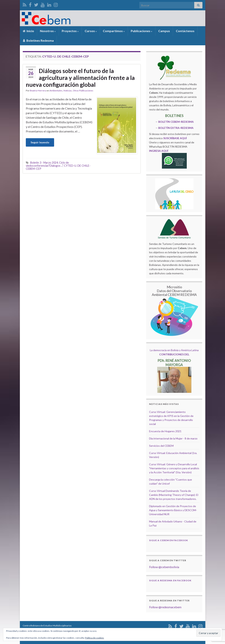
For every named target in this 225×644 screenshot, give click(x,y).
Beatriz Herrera (38, 91)
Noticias (68, 91)
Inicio (28, 31)
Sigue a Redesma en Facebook (170, 580)
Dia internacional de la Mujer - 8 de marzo (173, 438)
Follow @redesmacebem (165, 607)
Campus (164, 31)
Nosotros (48, 31)
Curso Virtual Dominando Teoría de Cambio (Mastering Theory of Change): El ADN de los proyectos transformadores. (174, 495)
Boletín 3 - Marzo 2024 (44, 163)
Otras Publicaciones (83, 91)
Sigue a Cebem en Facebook (169, 540)
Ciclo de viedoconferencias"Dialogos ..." (47, 164)
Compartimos (114, 31)
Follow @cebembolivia (164, 567)
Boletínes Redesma (38, 40)
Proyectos (70, 31)
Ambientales (56, 91)
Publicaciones (142, 31)
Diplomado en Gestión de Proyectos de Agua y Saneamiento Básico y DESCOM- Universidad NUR (173, 510)
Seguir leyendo (40, 142)
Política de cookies (95, 638)
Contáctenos (185, 31)
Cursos (91, 31)
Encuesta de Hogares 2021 (165, 431)
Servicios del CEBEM (161, 446)
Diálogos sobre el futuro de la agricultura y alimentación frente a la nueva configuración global (80, 78)
